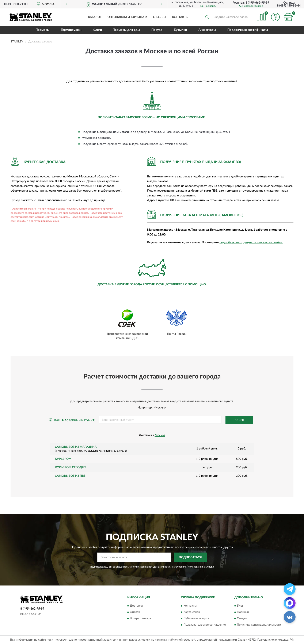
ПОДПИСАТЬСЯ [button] (190, 557)
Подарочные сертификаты (248, 30)
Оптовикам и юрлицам (127, 17)
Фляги (97, 30)
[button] (251, 6)
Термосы (43, 30)
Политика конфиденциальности (259, 625)
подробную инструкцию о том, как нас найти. (251, 242)
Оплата (135, 612)
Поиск (239, 420)
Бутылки (180, 30)
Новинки (243, 612)
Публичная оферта (196, 618)
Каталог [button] (95, 17)
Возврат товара (140, 618)
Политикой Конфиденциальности (151, 567)
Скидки (242, 618)
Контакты (180, 17)
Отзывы (160, 17)
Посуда (157, 30)
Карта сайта (192, 612)
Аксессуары (207, 30)
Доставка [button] (136, 606)
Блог (240, 606)
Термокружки (71, 30)
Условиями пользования (189, 567)
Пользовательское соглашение (205, 625)
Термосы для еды (127, 30)
